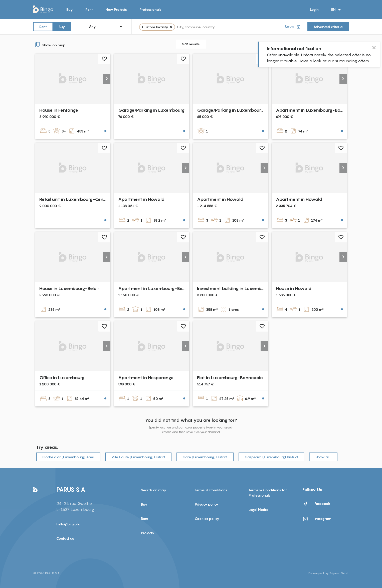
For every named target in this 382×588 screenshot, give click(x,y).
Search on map (154, 490)
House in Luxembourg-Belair (69, 288)
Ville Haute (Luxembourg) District (138, 457)
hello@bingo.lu (68, 524)
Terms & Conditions (211, 490)
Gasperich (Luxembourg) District (271, 457)
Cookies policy (207, 519)
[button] (107, 79)
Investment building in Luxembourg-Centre (242, 288)
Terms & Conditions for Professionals (268, 493)
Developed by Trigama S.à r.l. (329, 573)
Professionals (150, 9)
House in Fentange (59, 110)
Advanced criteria (328, 27)
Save (293, 27)
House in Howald (294, 288)
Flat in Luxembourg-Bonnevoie (230, 378)
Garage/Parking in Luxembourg (151, 110)
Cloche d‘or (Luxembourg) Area (68, 457)
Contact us (65, 538)
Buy (70, 9)
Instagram (317, 519)
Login (314, 9)
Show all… (323, 457)
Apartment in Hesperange (146, 378)
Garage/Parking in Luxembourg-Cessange (242, 110)
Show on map (49, 44)
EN (337, 10)
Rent (89, 9)
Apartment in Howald (141, 199)
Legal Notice (259, 509)
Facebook (316, 504)
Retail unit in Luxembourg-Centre (74, 199)
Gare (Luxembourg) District (205, 457)
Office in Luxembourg (62, 378)
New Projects (116, 9)
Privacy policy (207, 504)
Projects (147, 533)
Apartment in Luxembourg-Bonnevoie (317, 110)
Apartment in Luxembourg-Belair (153, 288)
